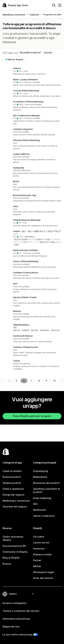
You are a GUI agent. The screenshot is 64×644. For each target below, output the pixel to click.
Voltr (15, 284)
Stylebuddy (19, 168)
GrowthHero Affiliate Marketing (28, 102)
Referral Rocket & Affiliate (25, 250)
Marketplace (40, 477)
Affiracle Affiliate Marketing (26, 140)
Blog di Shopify (11, 558)
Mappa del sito (11, 626)
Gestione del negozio (15, 507)
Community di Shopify (15, 552)
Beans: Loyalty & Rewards (25, 80)
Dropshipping (41, 471)
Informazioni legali (43, 572)
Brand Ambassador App (25, 195)
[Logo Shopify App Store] (15, 5)
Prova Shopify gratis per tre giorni (32, 416)
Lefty (16, 206)
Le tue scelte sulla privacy (18, 634)
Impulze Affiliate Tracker (25, 297)
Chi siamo (39, 537)
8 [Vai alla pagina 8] (39, 381)
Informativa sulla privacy (16, 619)
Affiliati (37, 566)
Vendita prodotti (12, 483)
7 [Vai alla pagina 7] (31, 381)
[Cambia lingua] (21, 594)
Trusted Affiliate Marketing (26, 91)
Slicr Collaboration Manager (26, 116)
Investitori (39, 549)
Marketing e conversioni (16, 501)
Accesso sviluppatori (14, 603)
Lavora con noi (41, 542)
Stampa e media (42, 554)
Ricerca (7, 564)
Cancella (48, 53)
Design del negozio (14, 495)
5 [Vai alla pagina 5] (16, 381)
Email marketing (42, 498)
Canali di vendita (12, 471)
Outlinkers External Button (26, 273)
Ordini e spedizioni (13, 489)
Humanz (17, 68)
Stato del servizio (43, 578)
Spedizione (39, 510)
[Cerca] (54, 5)
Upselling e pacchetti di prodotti (46, 490)
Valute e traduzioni (44, 516)
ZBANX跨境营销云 (21, 325)
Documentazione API (14, 546)
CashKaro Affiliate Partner (26, 347)
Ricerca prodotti (12, 477)
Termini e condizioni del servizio (21, 611)
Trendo (17, 361)
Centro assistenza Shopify (13, 538)
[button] (32, 71)
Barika (16, 181)
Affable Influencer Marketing (27, 220)
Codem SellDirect (21, 154)
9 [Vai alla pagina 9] (46, 381)
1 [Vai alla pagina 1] (9, 381)
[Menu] (60, 5)
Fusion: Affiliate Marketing (26, 261)
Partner (37, 560)
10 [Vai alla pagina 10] (54, 381)
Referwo (17, 311)
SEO (35, 504)
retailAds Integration (23, 129)
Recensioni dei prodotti (46, 483)
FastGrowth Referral (23, 336)
